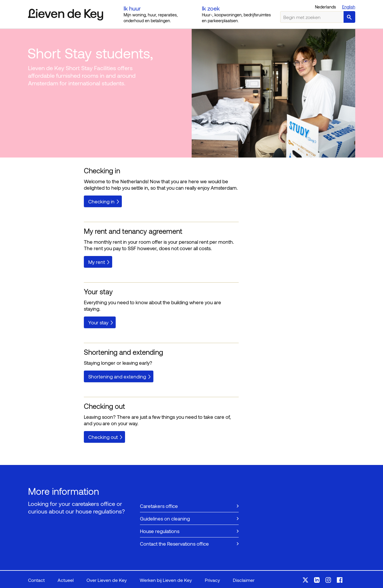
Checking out (103, 437)
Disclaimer (244, 580)
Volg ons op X (305, 580)
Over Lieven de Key (107, 580)
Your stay (98, 322)
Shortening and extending (117, 376)
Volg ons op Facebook (340, 580)
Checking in (101, 201)
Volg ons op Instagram (328, 580)
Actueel (66, 580)
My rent (97, 262)
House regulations (160, 531)
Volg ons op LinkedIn (317, 580)
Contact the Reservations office (174, 544)
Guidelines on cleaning (165, 518)
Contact (36, 580)
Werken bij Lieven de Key (166, 580)
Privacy (212, 580)
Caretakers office (159, 506)
